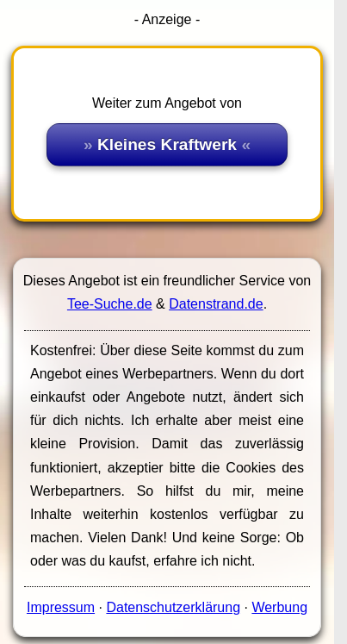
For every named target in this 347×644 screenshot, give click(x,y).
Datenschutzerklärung (173, 607)
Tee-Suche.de (110, 304)
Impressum (61, 607)
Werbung (279, 607)
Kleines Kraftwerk (167, 144)
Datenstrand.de (216, 304)
